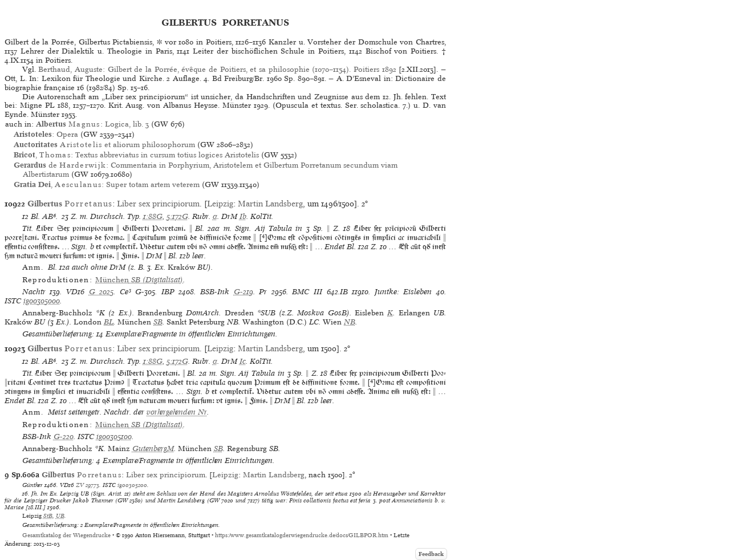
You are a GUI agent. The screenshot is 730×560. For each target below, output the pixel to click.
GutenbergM (153, 449)
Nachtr (34, 292)
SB (158, 322)
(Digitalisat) (139, 280)
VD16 (75, 292)
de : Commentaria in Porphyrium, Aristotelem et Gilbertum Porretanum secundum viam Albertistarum (206, 170)
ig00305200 (132, 485)
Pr (263, 292)
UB (60, 516)
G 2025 (102, 292)
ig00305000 (42, 301)
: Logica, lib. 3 (92, 124)
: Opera (46, 134)
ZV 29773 (88, 485)
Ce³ (125, 292)
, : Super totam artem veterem (107, 184)
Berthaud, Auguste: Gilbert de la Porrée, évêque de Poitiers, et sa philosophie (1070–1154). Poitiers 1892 (217, 69)
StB (48, 516)
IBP (168, 292)
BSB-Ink (215, 292)
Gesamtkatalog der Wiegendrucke (66, 535)
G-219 (244, 292)
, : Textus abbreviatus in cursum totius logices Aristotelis (136, 155)
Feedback (431, 554)
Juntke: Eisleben (403, 292)
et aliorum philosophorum (104, 145)
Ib (243, 216)
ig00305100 (114, 437)
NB (350, 322)
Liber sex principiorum (158, 204)
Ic (243, 361)
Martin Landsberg (270, 204)
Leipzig (220, 204)
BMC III (307, 292)
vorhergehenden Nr (177, 412)
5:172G (177, 216)
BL (109, 322)
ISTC (13, 301)
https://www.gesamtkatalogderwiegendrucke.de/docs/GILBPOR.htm (302, 535)
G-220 (64, 437)
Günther (33, 485)
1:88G (153, 216)
